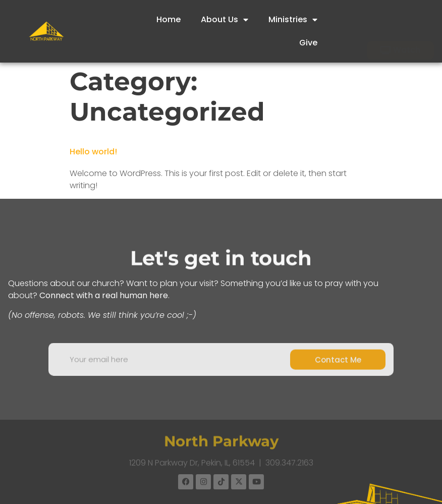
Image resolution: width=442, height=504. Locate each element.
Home (169, 19)
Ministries (293, 20)
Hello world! (93, 152)
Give (308, 43)
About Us (225, 20)
